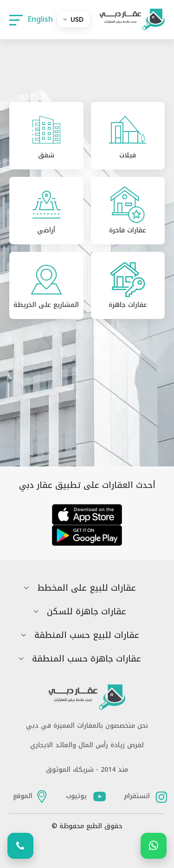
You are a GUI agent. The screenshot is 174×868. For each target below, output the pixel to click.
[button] (16, 20)
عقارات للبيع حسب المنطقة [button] (87, 635)
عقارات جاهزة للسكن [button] (87, 612)
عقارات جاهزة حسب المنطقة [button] (87, 659)
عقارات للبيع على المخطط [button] (87, 588)
